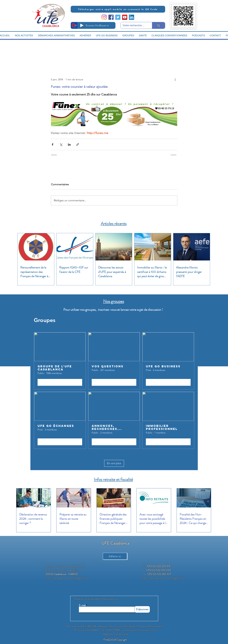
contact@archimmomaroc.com (139, 630)
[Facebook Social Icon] (111, 17)
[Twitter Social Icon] (118, 17)
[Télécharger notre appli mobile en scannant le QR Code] (118, 9)
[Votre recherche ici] (134, 25)
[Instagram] (104, 17)
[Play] (82, 25)
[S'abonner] (142, 609)
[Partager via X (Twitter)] (61, 144)
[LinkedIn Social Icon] (132, 17)
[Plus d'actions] (175, 79)
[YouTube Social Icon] (125, 17)
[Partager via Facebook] (53, 144)
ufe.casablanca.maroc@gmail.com (71, 578)
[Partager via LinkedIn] (69, 144)
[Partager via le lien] (78, 144)
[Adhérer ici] (115, 556)
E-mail (82, 605)
